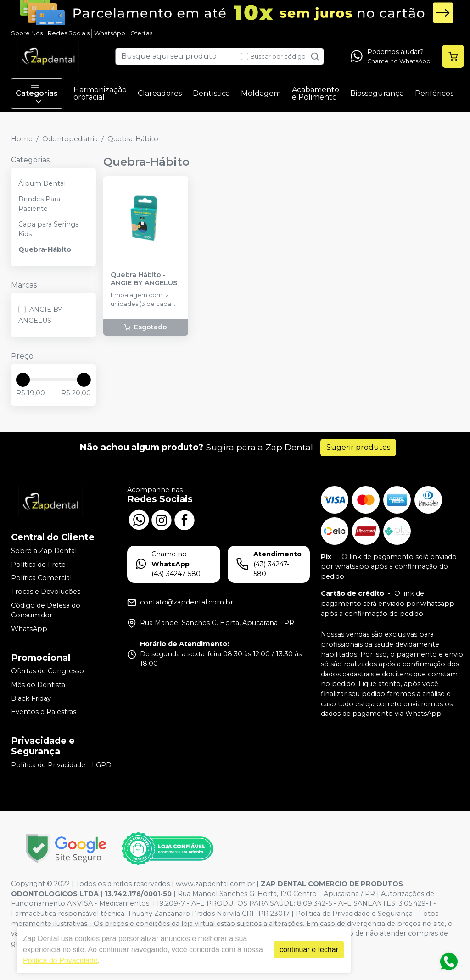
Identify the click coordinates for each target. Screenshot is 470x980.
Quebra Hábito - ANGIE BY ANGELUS (144, 279)
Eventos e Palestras (44, 712)
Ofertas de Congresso (48, 671)
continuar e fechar (309, 950)
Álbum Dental (42, 183)
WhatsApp (110, 33)
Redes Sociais (69, 33)
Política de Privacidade (60, 961)
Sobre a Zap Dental (44, 551)
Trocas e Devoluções (46, 592)
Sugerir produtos (358, 447)
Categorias (37, 94)
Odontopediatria (70, 139)
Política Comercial (41, 578)
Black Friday (31, 698)
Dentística (211, 93)
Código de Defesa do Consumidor (46, 610)
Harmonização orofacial (100, 93)
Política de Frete (38, 565)
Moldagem (261, 93)
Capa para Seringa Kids (49, 229)
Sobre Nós (27, 33)
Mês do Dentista (38, 685)
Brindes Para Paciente (39, 204)
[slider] (23, 380)
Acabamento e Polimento (316, 93)
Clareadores (160, 93)
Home (22, 139)
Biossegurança (377, 93)
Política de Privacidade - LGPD (61, 765)
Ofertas (141, 33)
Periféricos (434, 93)
